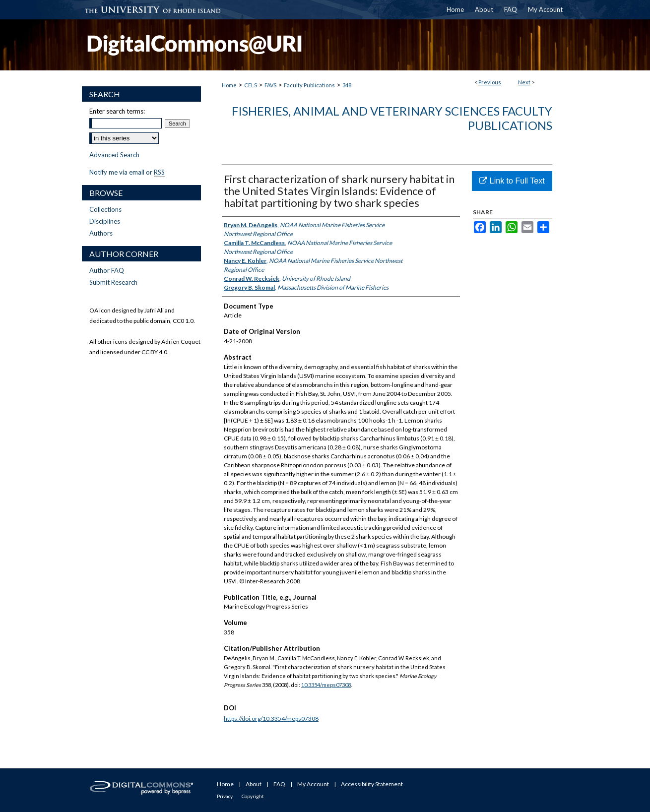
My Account (313, 784)
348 (347, 85)
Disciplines (105, 221)
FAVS (270, 85)
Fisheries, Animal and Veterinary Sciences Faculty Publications (392, 118)
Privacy (225, 796)
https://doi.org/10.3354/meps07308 (271, 718)
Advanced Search (114, 155)
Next (524, 82)
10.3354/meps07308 (326, 685)
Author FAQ (107, 270)
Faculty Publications (309, 85)
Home (229, 85)
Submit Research (113, 282)
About (254, 784)
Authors (101, 233)
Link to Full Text (512, 181)
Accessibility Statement (372, 784)
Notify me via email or (127, 172)
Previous (490, 82)
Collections (105, 209)
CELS (251, 85)
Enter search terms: (117, 111)
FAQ (279, 784)
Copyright (253, 796)
